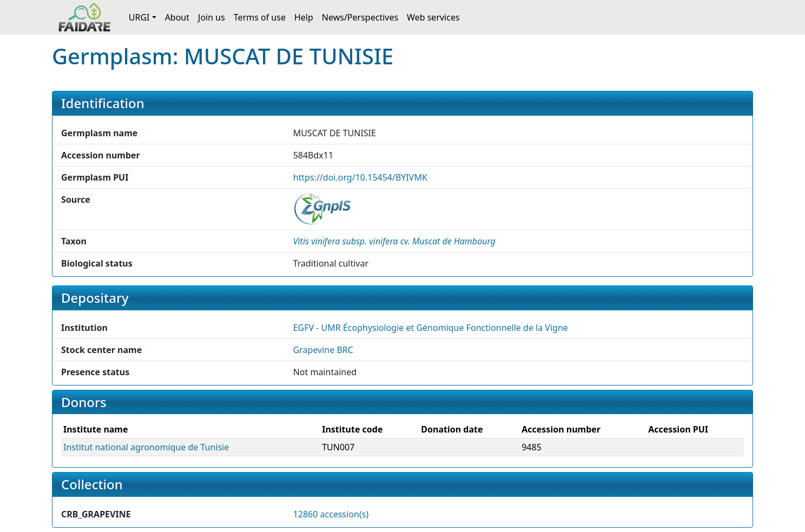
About (177, 17)
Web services (433, 17)
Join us (212, 17)
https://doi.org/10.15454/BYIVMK (360, 177)
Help (304, 17)
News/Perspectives (360, 17)
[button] (394, 241)
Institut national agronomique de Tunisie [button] (146, 447)
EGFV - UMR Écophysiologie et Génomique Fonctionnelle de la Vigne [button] (431, 328)
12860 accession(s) (331, 514)
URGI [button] (139, 17)
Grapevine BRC (323, 350)
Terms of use (260, 17)
